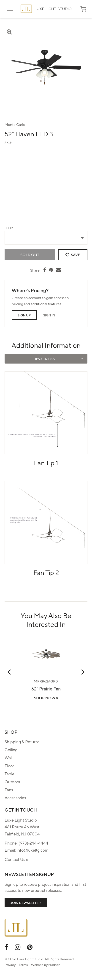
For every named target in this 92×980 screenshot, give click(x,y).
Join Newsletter (26, 903)
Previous (9, 672)
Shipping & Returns (22, 742)
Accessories (15, 798)
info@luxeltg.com (33, 850)
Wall (9, 757)
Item (9, 228)
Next (83, 672)
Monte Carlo (15, 124)
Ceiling (11, 750)
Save (73, 255)
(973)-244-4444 (33, 843)
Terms (23, 965)
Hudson (54, 965)
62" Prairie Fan (46, 689)
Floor (9, 766)
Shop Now (46, 698)
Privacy (10, 965)
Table (9, 774)
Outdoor (12, 782)
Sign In (49, 315)
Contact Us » (16, 859)
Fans (9, 790)
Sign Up (24, 315)
